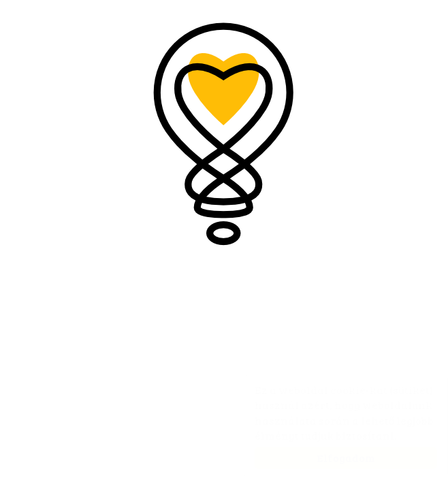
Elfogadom (332, 458)
